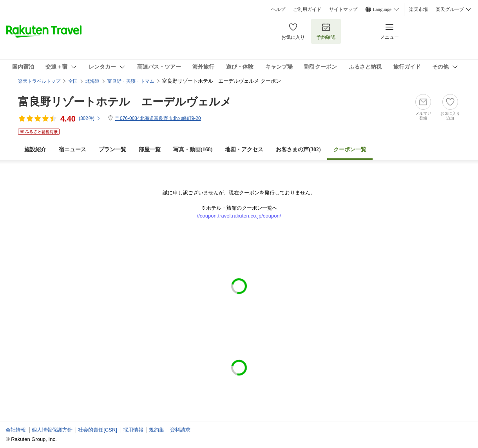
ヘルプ (278, 9)
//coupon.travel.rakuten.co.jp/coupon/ (239, 216)
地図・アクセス (244, 150)
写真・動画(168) (193, 150)
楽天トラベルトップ (39, 81)
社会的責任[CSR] (98, 430)
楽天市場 (418, 9)
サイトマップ (343, 9)
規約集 (157, 430)
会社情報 (16, 430)
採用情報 (133, 430)
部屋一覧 (150, 150)
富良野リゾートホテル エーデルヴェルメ (125, 102)
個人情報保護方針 (52, 430)
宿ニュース (72, 150)
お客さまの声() (298, 150)
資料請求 (180, 430)
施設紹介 (35, 150)
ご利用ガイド (307, 9)
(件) (90, 118)
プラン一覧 (112, 150)
